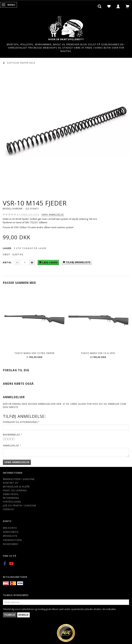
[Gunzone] (66, 26)
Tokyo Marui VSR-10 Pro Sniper (34, 353)
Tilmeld (10, 615)
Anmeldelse (11, 445)
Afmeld (23, 615)
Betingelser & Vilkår (16, 487)
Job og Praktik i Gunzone (20, 505)
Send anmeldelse (17, 462)
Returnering (11, 498)
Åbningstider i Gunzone (19, 479)
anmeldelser (28, 215)
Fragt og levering (15, 490)
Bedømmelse (12, 435)
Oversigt (9, 509)
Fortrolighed (12, 502)
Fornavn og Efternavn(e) (20, 422)
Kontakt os (11, 483)
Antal (8, 262)
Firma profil (11, 494)
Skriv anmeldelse (53, 215)
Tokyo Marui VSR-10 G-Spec (98, 353)
